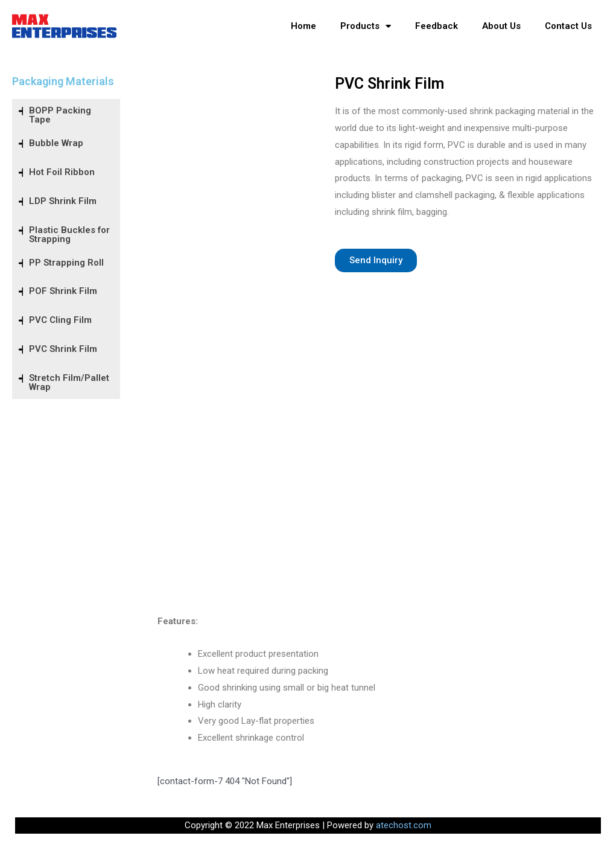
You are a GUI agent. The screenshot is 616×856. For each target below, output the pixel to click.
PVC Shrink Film (63, 349)
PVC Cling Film (60, 320)
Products (366, 26)
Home (303, 26)
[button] (376, 260)
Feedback (437, 26)
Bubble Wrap (56, 143)
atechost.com (404, 825)
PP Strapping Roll (66, 263)
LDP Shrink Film (63, 201)
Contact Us (568, 26)
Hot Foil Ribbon (62, 172)
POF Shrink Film (63, 291)
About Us (501, 26)
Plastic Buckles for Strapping (69, 235)
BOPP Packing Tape (60, 115)
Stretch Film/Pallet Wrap (69, 382)
